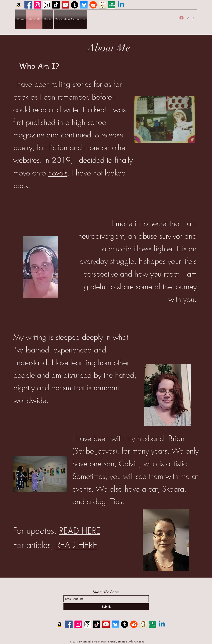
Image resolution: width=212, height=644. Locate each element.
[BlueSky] (84, 5)
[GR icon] (102, 5)
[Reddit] (93, 5)
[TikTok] (56, 5)
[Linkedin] (121, 5)
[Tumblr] (75, 5)
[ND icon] (112, 5)
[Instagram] (37, 5)
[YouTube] (65, 5)
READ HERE (80, 531)
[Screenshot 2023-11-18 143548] (47, 5)
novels (58, 173)
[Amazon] (19, 5)
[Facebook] (28, 5)
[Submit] (106, 607)
